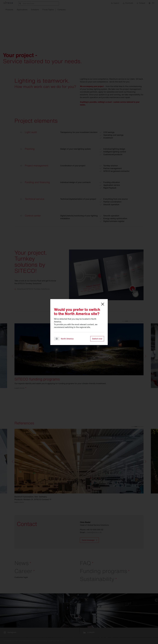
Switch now (97, 339)
